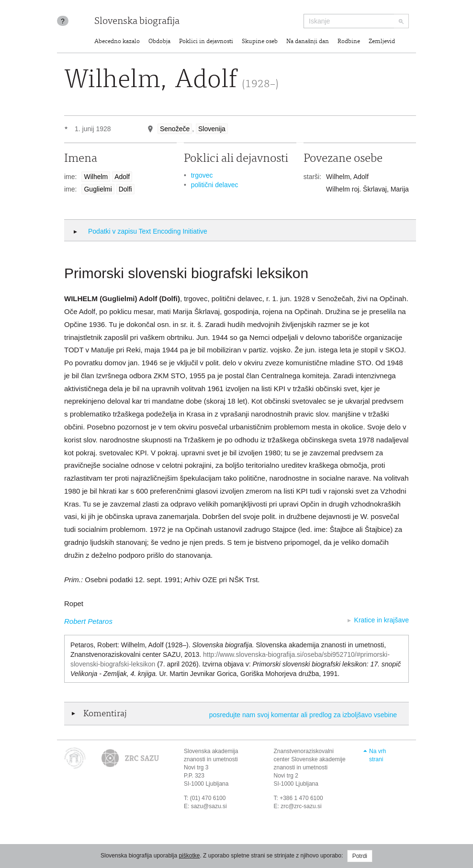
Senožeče (175, 129)
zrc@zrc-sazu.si (301, 806)
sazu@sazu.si (209, 806)
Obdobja (159, 42)
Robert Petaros (88, 621)
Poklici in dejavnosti (206, 42)
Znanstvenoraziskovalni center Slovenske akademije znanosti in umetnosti (310, 759)
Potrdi (360, 856)
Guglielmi (98, 189)
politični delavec (215, 185)
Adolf (122, 177)
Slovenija (212, 129)
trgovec (202, 175)
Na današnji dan (308, 42)
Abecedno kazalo (117, 42)
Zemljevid (382, 42)
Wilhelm (96, 177)
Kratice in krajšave (382, 620)
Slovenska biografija (137, 22)
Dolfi (125, 189)
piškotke (189, 856)
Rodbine (349, 42)
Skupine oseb (260, 42)
